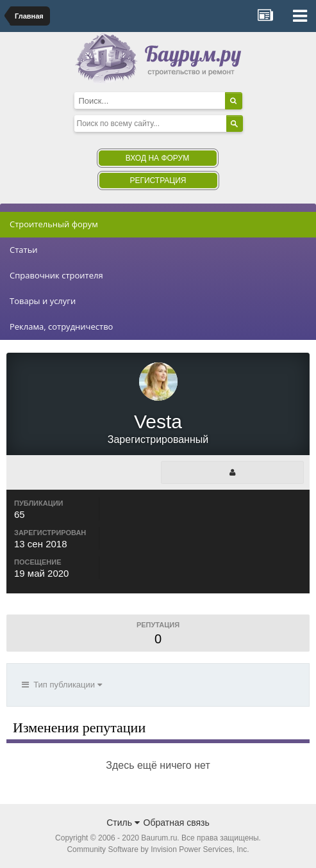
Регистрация (158, 181)
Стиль (123, 823)
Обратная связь (177, 823)
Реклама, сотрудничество (61, 326)
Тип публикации (62, 685)
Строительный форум (54, 224)
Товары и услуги (43, 301)
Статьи (24, 250)
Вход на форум (157, 158)
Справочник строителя (56, 275)
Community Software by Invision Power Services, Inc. (158, 849)
